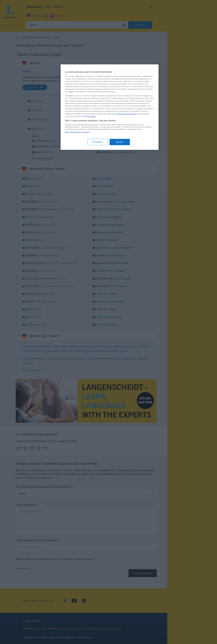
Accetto (120, 142)
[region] (110, 107)
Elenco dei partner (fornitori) (77, 132)
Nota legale (91, 116)
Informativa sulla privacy (127, 114)
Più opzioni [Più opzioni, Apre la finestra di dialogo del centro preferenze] (98, 142)
